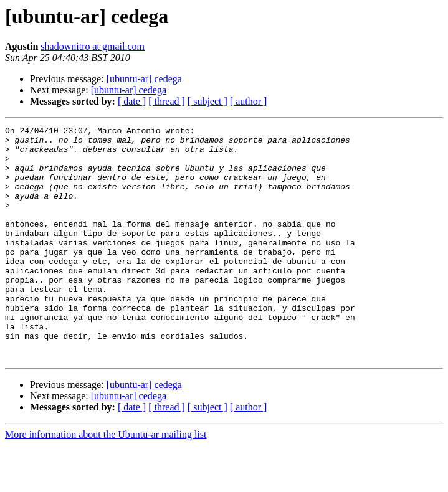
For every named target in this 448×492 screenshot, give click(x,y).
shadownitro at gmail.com (93, 46)
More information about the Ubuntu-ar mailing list (106, 481)
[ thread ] (167, 101)
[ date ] (132, 101)
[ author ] (249, 101)
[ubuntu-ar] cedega (144, 79)
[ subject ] (207, 101)
